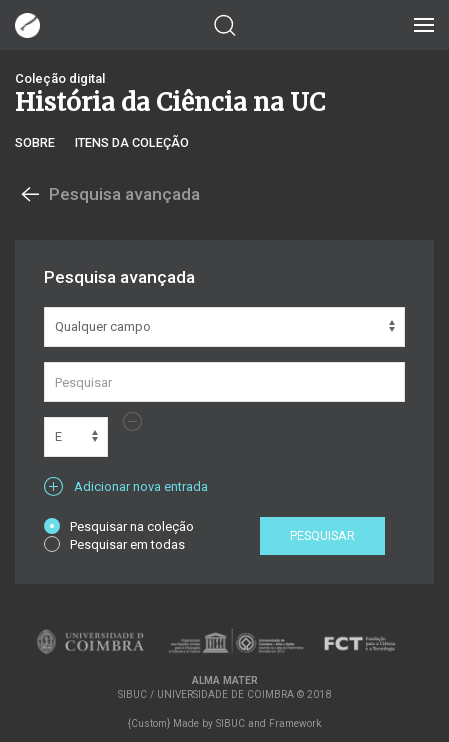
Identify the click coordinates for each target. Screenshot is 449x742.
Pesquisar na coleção (119, 526)
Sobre (35, 142)
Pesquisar (322, 535)
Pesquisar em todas (114, 544)
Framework (295, 723)
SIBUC (230, 723)
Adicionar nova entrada (126, 486)
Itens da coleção (132, 142)
